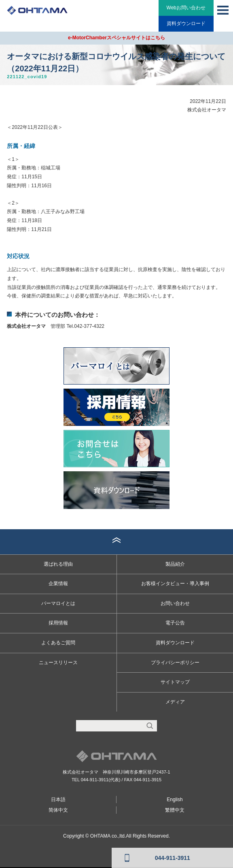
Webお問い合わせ (186, 8)
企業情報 (58, 584)
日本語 (58, 800)
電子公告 (175, 623)
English (175, 800)
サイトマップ (175, 682)
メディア (175, 702)
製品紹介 (175, 564)
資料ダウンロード (186, 24)
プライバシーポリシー (175, 663)
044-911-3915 (148, 780)
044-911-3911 (95, 780)
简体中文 (58, 810)
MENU (223, 10)
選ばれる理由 (58, 564)
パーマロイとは (58, 603)
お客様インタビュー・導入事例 (175, 584)
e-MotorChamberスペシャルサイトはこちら (116, 38)
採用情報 (58, 623)
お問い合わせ (175, 603)
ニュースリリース (58, 663)
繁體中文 (175, 810)
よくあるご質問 (58, 643)
